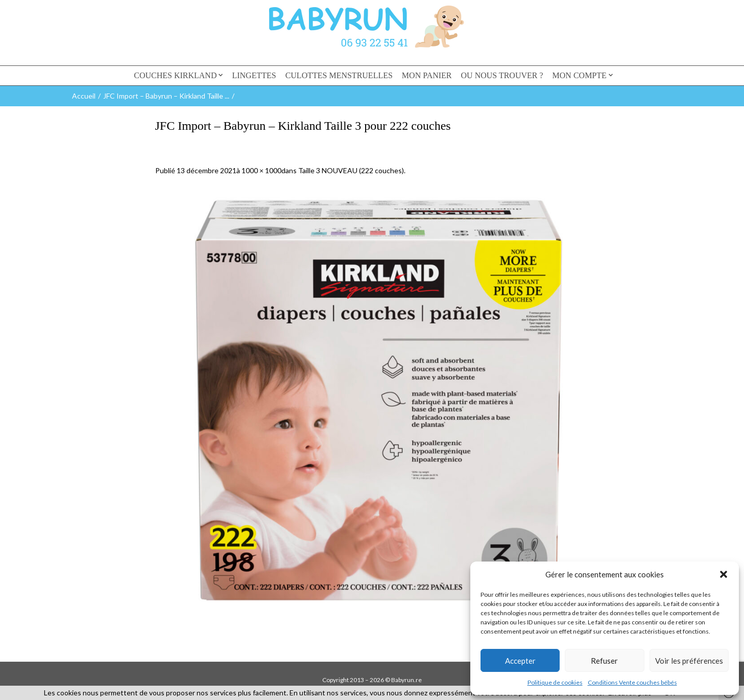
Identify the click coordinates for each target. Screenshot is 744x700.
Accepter (520, 661)
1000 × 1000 (261, 170)
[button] (724, 574)
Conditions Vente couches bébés (632, 682)
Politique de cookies (555, 682)
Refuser (604, 661)
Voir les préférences (689, 661)
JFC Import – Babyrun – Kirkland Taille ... (166, 96)
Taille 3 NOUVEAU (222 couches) (351, 170)
